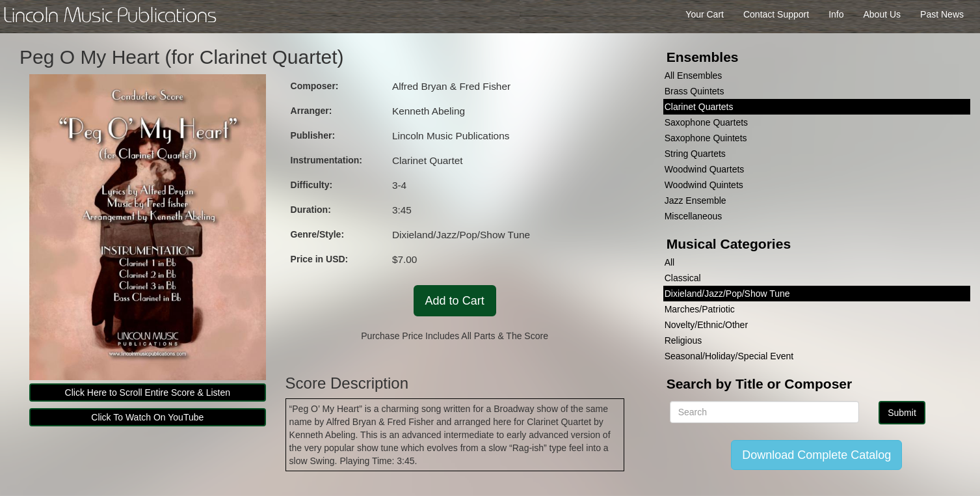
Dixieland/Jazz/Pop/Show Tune (727, 294)
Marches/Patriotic (700, 309)
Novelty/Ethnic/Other (706, 325)
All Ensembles (694, 76)
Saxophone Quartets (706, 122)
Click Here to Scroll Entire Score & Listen (148, 393)
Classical (683, 278)
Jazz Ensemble (695, 200)
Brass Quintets (695, 91)
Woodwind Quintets (704, 185)
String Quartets (695, 154)
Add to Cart (455, 301)
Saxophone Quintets (706, 138)
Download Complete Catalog (816, 455)
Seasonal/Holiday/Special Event (729, 356)
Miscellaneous (694, 216)
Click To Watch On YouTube (147, 417)
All (670, 262)
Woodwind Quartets (705, 169)
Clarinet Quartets (699, 107)
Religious (683, 340)
